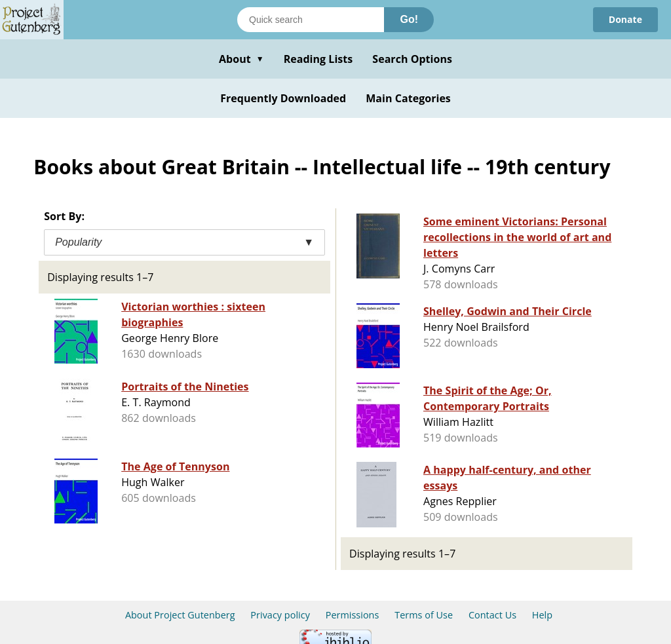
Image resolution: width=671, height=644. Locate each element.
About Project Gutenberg (180, 615)
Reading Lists (318, 59)
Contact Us (492, 615)
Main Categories (408, 98)
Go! (409, 19)
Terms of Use (424, 615)
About (241, 59)
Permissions (353, 615)
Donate (625, 19)
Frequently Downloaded (283, 98)
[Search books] (311, 20)
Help (542, 615)
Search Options (412, 59)
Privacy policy (280, 615)
